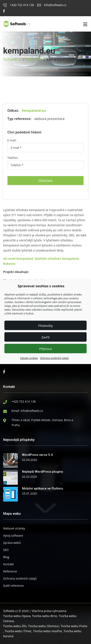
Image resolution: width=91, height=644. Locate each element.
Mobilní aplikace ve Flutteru (43, 488)
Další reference (13, 586)
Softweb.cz (13, 59)
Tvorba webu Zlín (15, 626)
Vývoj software (13, 536)
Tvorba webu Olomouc (44, 626)
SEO (6, 550)
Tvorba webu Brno (45, 616)
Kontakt (8, 564)
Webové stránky (14, 528)
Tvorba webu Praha (74, 626)
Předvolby (45, 325)
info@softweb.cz (52, 5)
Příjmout (45, 349)
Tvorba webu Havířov (48, 631)
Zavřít (45, 337)
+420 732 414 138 (19, 5)
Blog (6, 557)
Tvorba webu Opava (17, 616)
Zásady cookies (29, 358)
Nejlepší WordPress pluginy (42, 472)
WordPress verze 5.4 (37, 455)
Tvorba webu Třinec (18, 631)
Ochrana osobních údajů (54, 358)
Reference (34, 59)
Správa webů (12, 543)
